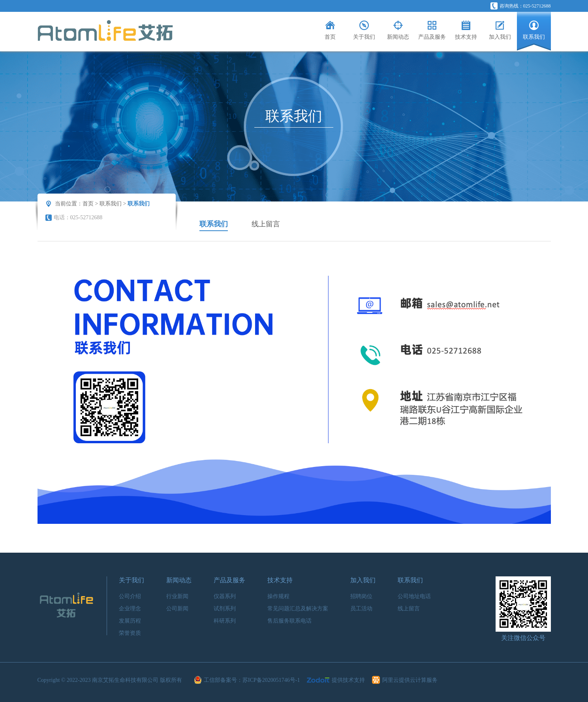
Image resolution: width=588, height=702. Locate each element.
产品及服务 (229, 580)
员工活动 (361, 609)
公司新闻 (177, 609)
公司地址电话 (414, 596)
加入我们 (363, 580)
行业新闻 (177, 596)
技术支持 (280, 580)
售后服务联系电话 (289, 621)
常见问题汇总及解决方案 (298, 609)
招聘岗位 (361, 596)
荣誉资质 (130, 633)
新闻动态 (179, 580)
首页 (88, 204)
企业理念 (130, 609)
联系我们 (111, 204)
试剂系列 (225, 609)
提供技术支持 (337, 680)
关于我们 (132, 580)
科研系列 (225, 621)
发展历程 (130, 621)
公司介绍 (130, 596)
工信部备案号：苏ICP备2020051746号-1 (248, 680)
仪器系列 (225, 596)
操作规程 (278, 596)
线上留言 (266, 224)
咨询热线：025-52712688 (521, 6)
